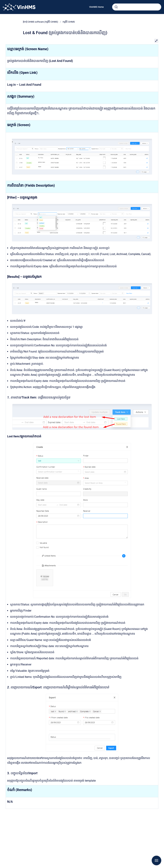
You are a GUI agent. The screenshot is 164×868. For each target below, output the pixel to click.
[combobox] (137, 7)
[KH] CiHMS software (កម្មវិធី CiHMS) (41, 22)
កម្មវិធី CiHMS (69, 22)
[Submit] (116, 7)
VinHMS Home (96, 7)
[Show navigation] (156, 860)
